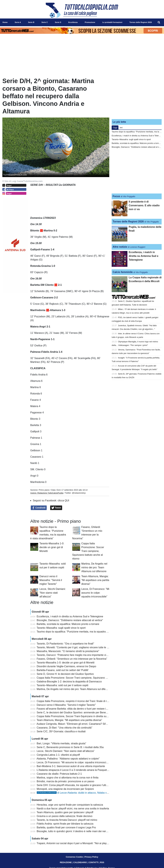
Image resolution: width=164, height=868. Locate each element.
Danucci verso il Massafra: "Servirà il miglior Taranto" (51, 580)
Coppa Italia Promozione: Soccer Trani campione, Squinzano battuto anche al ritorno (88, 551)
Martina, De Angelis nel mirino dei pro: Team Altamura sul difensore (94, 567)
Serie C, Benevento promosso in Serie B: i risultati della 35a (70, 747)
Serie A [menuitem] (18, 22)
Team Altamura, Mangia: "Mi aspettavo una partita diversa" (95, 580)
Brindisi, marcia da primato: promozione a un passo (66, 781)
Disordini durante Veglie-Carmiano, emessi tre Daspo (66, 666)
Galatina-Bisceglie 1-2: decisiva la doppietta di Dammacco (69, 682)
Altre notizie (120, 247)
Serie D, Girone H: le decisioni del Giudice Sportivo (65, 674)
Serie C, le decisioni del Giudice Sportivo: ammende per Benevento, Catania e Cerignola (86, 712)
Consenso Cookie (74, 857)
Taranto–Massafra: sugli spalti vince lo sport (61, 628)
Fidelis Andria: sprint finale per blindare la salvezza (65, 824)
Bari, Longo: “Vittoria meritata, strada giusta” (61, 743)
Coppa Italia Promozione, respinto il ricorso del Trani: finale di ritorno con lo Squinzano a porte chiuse (93, 701)
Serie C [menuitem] (45, 22)
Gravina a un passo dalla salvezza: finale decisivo (65, 816)
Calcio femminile (123, 272)
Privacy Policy (91, 857)
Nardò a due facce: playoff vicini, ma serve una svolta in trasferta (73, 809)
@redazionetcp (79, 493)
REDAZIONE (66, 862)
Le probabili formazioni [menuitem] (112, 22)
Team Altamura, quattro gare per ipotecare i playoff (65, 812)
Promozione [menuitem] (90, 22)
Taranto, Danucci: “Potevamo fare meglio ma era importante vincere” (75, 655)
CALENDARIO (80, 862)
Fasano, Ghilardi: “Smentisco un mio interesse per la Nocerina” (72, 659)
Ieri (121, 128)
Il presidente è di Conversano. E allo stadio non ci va (144, 205)
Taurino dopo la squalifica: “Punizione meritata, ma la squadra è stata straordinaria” (83, 632)
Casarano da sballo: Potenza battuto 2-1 (59, 774)
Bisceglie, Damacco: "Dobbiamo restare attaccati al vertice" (70, 620)
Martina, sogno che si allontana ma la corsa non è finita (68, 778)
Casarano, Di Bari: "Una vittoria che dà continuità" (65, 728)
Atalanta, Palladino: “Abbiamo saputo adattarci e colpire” (68, 759)
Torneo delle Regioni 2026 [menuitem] (141, 22)
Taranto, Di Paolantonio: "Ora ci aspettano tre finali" (65, 644)
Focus (116, 196)
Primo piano (44, 490)
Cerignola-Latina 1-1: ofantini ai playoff (58, 755)
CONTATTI (93, 862)
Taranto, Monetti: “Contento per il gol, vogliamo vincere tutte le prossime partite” (81, 647)
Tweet (56, 508)
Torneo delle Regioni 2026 (128, 222)
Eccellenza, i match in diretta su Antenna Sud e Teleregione (70, 616)
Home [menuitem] (5, 22)
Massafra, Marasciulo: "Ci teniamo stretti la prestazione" (68, 651)
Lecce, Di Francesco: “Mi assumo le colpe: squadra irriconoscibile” (95, 593)
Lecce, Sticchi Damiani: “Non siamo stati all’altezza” (53, 593)
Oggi (115, 128)
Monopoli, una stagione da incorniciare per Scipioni (65, 789)
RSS (102, 862)
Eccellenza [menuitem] (73, 22)
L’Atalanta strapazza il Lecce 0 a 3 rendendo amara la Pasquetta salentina (78, 770)
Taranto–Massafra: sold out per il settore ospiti (62, 685)
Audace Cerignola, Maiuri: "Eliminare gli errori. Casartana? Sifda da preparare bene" (84, 724)
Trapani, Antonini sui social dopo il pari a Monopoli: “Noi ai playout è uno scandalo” (83, 843)
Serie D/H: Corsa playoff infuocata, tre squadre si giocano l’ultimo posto (77, 785)
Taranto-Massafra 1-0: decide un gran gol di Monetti (52, 547)
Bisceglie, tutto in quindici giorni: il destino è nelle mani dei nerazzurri (75, 831)
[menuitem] (159, 22)
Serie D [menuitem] (58, 22)
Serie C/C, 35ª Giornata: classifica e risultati (61, 731)
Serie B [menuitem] (31, 22)
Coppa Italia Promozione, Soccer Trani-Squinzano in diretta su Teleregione (78, 716)
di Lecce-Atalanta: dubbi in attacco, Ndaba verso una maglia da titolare (87, 793)
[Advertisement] (137, 97)
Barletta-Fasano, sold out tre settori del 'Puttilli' (63, 670)
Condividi (39, 508)
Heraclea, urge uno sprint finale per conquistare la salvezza (70, 805)
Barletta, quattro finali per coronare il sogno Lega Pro (66, 827)
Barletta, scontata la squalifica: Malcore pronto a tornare (68, 624)
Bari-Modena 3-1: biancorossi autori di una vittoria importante (71, 766)
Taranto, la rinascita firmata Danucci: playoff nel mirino (67, 820)
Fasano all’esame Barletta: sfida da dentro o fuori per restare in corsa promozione (82, 709)
